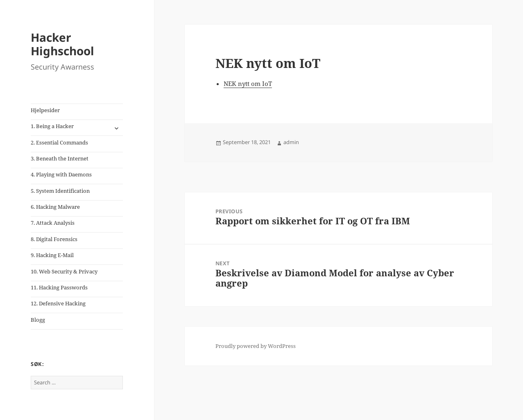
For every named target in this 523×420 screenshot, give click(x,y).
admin (291, 142)
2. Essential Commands (59, 142)
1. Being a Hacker (52, 126)
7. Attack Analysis (53, 223)
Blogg (38, 320)
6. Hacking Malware (55, 207)
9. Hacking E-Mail (52, 255)
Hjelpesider (45, 110)
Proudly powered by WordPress (256, 346)
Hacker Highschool (62, 44)
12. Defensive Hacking (58, 303)
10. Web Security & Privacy (64, 271)
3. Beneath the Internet (60, 158)
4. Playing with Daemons (61, 174)
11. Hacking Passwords (59, 287)
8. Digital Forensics (54, 239)
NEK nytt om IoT (248, 84)
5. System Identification (60, 191)
